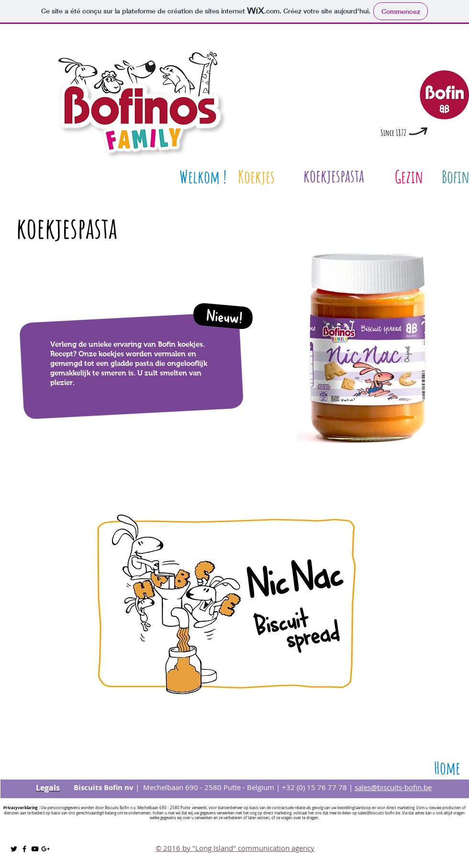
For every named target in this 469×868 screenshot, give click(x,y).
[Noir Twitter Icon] (14, 849)
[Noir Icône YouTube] (35, 849)
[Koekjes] (256, 176)
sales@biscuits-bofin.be (393, 787)
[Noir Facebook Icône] (24, 849)
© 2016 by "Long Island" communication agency (235, 848)
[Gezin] (409, 176)
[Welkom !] (203, 176)
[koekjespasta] (334, 176)
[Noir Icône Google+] (45, 849)
